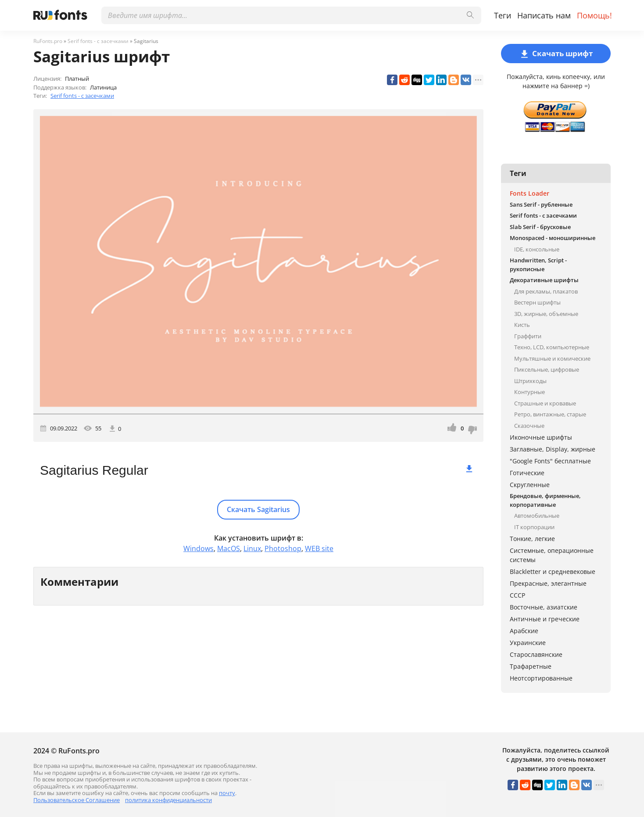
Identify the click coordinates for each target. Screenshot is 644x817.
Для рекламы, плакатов (546, 291)
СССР (517, 595)
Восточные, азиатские (544, 607)
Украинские (528, 643)
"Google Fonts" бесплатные (550, 461)
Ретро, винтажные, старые (550, 414)
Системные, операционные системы (552, 555)
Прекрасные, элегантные (548, 583)
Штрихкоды (530, 381)
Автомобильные (537, 516)
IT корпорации (534, 527)
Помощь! (594, 15)
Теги (503, 15)
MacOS (229, 548)
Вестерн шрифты (537, 302)
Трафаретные (531, 666)
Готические (527, 473)
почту (227, 793)
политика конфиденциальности (168, 800)
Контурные (530, 392)
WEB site (319, 548)
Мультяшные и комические (552, 358)
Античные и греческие (545, 619)
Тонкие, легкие (532, 539)
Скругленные (530, 485)
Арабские (524, 631)
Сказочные (529, 426)
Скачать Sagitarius (258, 509)
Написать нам (544, 15)
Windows (199, 548)
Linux (252, 548)
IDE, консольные (537, 249)
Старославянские (536, 654)
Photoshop (283, 548)
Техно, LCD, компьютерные (552, 347)
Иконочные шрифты (541, 437)
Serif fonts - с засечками (82, 96)
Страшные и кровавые (545, 403)
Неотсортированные (541, 678)
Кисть (522, 325)
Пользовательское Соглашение (77, 800)
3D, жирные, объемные (546, 314)
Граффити (528, 336)
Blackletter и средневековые (553, 572)
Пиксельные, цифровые (547, 369)
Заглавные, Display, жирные (553, 449)
